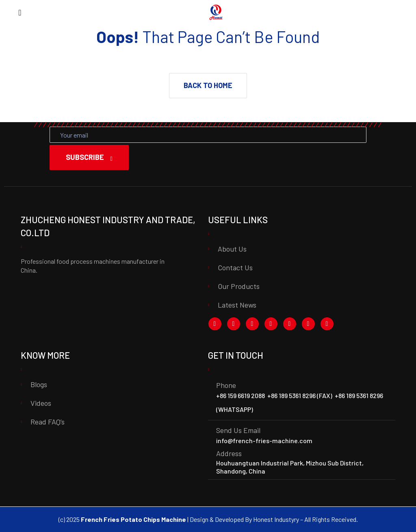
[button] (208, 86)
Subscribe (89, 157)
